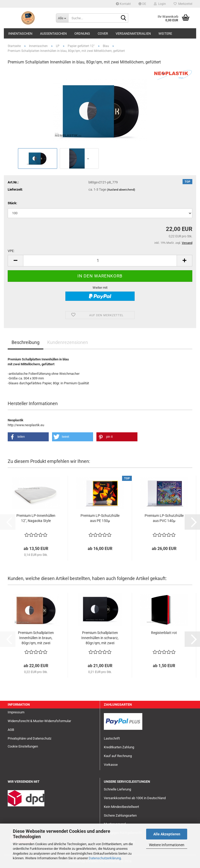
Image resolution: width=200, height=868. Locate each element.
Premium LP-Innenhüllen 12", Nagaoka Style (36, 518)
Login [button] (160, 4)
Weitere (165, 34)
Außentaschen (53, 34)
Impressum (16, 712)
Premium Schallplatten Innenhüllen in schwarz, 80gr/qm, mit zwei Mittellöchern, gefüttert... (100, 638)
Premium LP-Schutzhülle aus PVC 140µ (164, 518)
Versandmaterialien (133, 34)
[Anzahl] (100, 261)
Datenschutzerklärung (105, 858)
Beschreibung (26, 342)
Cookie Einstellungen (23, 746)
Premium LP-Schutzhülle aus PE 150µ (100, 518)
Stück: (12, 203)
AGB (11, 730)
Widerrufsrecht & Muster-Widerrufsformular (39, 721)
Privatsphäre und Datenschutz (29, 738)
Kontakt (123, 4)
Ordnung (82, 34)
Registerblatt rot (164, 633)
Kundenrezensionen (68, 342)
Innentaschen (20, 34)
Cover (103, 34)
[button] (142, 4)
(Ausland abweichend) (121, 190)
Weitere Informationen (167, 845)
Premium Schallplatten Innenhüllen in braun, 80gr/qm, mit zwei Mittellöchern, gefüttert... (36, 638)
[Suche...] (62, 18)
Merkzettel (183, 4)
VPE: (11, 251)
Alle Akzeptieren (167, 834)
